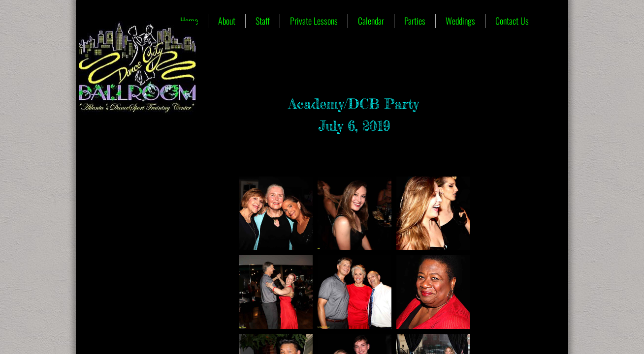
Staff (263, 21)
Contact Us (512, 21)
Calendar (371, 21)
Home (189, 21)
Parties (415, 21)
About (227, 21)
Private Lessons (314, 21)
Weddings (460, 21)
